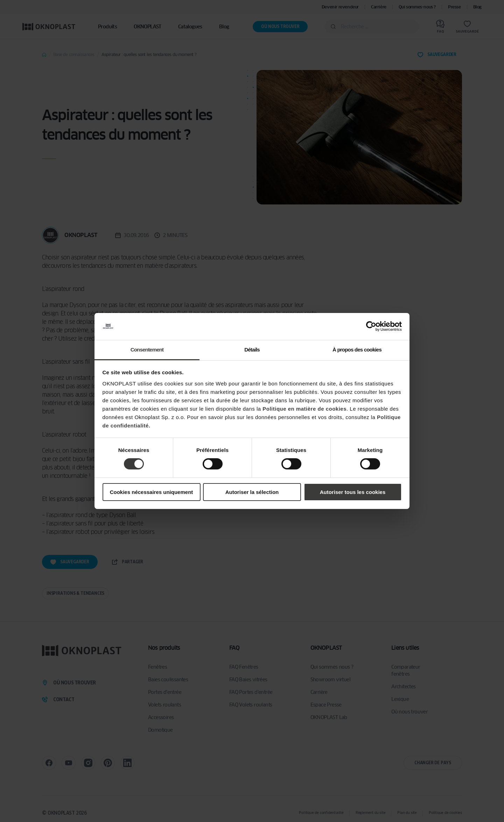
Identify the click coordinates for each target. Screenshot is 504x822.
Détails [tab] (252, 350)
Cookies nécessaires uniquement (152, 492)
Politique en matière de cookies (304, 409)
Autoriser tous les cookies (353, 492)
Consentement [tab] (147, 350)
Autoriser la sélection (252, 492)
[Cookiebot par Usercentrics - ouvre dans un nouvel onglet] (371, 326)
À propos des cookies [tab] (357, 350)
